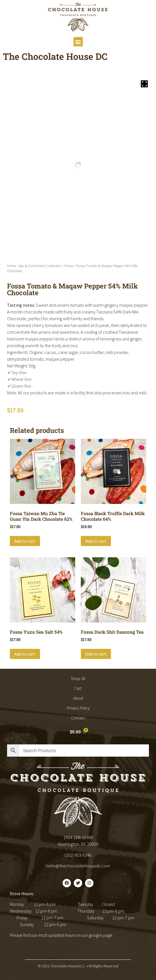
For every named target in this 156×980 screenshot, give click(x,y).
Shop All (78, 678)
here (118, 935)
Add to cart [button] (25, 541)
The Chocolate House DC (55, 56)
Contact (78, 718)
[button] (78, 42)
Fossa (69, 266)
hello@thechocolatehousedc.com (78, 866)
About (78, 698)
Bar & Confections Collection (40, 266)
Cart (78, 688)
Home (12, 266)
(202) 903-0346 (78, 855)
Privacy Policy (78, 708)
